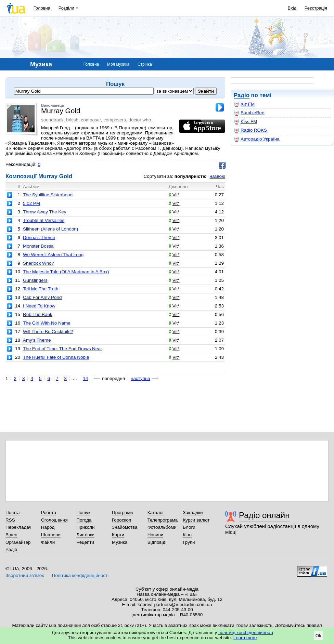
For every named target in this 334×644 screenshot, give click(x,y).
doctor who (140, 120)
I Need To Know (39, 306)
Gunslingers (35, 280)
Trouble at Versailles (44, 220)
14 (85, 378)
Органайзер (18, 542)
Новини (156, 535)
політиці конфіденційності (246, 633)
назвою (217, 176)
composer (91, 120)
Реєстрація (316, 8)
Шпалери (51, 535)
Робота (49, 512)
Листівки (85, 535)
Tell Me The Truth (41, 289)
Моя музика (118, 64)
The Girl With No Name (47, 323)
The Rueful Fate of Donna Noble (56, 357)
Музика (120, 542)
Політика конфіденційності (80, 575)
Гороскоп (121, 520)
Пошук (83, 512)
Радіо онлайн (264, 515)
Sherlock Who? (38, 263)
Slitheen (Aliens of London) (50, 229)
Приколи (85, 527)
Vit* (174, 195)
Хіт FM (244, 104)
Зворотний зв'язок (25, 575)
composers (115, 120)
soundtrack (52, 120)
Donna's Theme (39, 238)
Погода (84, 520)
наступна (140, 378)
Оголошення (54, 520)
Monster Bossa (38, 246)
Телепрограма (163, 520)
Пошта (12, 512)
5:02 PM (31, 203)
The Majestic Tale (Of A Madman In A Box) (66, 272)
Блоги (189, 527)
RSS (10, 520)
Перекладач (18, 527)
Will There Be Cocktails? (48, 332)
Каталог (156, 512)
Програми (122, 512)
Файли (48, 542)
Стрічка (145, 64)
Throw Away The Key (44, 212)
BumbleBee (249, 113)
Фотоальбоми (162, 527)
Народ (48, 527)
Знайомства (125, 527)
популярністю (191, 176)
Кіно (187, 535)
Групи (189, 542)
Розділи (66, 8)
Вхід (292, 8)
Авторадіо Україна (257, 139)
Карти (118, 535)
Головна (42, 8)
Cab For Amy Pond (42, 297)
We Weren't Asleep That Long (53, 255)
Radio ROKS (250, 130)
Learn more (245, 638)
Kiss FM (246, 122)
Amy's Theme (37, 340)
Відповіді (157, 542)
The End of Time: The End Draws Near (62, 349)
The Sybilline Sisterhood (48, 195)
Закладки (193, 512)
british (72, 120)
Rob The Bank (38, 314)
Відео (11, 535)
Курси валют (196, 520)
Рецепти (85, 542)
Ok (318, 636)
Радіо (242, 95)
